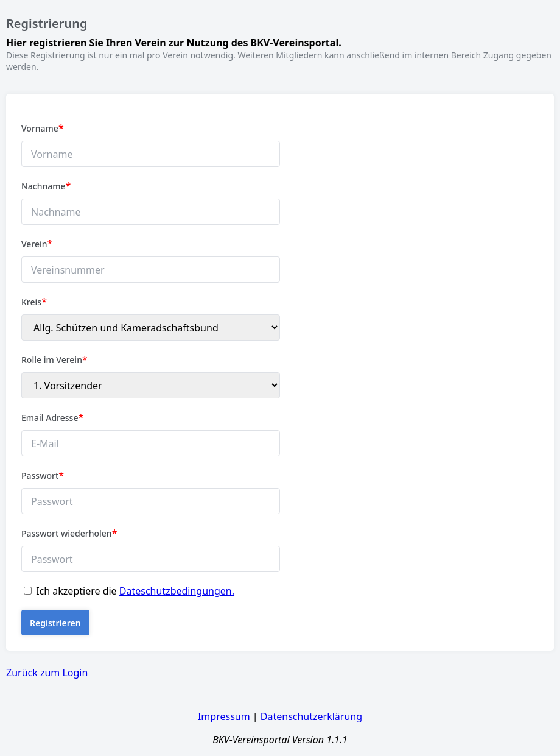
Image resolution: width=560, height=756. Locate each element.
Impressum (224, 716)
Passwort (43, 475)
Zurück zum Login (47, 673)
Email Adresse (52, 417)
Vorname (43, 128)
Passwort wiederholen (69, 533)
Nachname (46, 186)
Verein (37, 244)
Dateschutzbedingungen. (177, 591)
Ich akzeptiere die (135, 591)
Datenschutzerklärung (311, 716)
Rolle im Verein (54, 359)
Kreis (34, 302)
